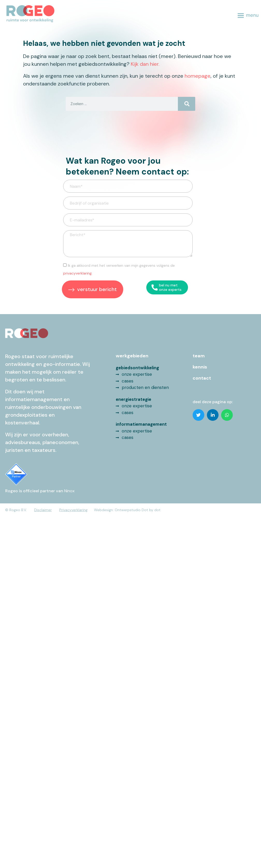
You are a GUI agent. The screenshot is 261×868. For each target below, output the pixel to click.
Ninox (69, 491)
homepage (198, 76)
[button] (198, 415)
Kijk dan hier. (145, 64)
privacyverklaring (77, 273)
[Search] (187, 104)
